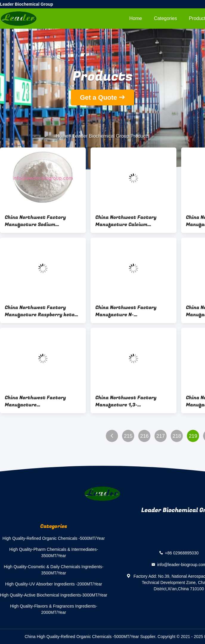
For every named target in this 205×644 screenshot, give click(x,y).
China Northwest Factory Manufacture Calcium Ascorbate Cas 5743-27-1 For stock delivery (129, 221)
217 (161, 436)
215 (128, 436)
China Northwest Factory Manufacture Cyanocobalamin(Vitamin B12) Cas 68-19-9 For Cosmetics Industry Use (40, 401)
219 (193, 436)
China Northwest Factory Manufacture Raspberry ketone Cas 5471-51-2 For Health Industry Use (42, 311)
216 (144, 436)
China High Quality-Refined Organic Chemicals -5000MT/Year (82, 637)
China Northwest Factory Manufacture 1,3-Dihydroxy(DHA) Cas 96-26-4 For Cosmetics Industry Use (133, 401)
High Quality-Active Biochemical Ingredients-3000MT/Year (54, 595)
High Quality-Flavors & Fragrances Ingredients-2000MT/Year (54, 609)
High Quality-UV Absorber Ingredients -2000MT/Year (54, 584)
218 (177, 436)
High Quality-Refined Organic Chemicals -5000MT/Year (53, 538)
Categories (166, 18)
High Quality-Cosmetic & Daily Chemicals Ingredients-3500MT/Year (54, 570)
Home (136, 18)
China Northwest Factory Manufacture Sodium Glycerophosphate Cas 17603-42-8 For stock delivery (40, 221)
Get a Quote (98, 97)
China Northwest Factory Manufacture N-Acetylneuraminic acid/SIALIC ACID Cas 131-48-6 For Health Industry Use (131, 311)
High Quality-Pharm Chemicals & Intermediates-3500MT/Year (54, 552)
